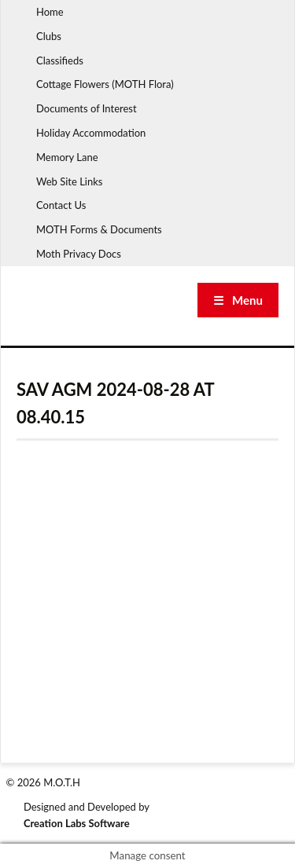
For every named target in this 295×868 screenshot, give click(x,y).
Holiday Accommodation (91, 133)
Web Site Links (69, 181)
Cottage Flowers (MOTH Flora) (105, 84)
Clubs (49, 36)
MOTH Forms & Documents (99, 229)
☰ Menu (238, 300)
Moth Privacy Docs (79, 254)
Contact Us (61, 205)
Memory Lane (67, 157)
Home (50, 12)
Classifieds (60, 60)
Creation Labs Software (77, 823)
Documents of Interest (87, 108)
